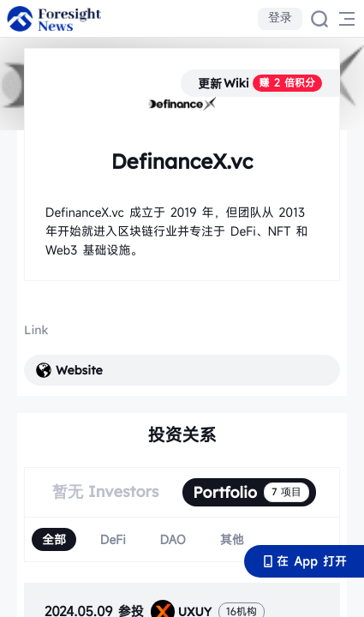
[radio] (54, 539)
